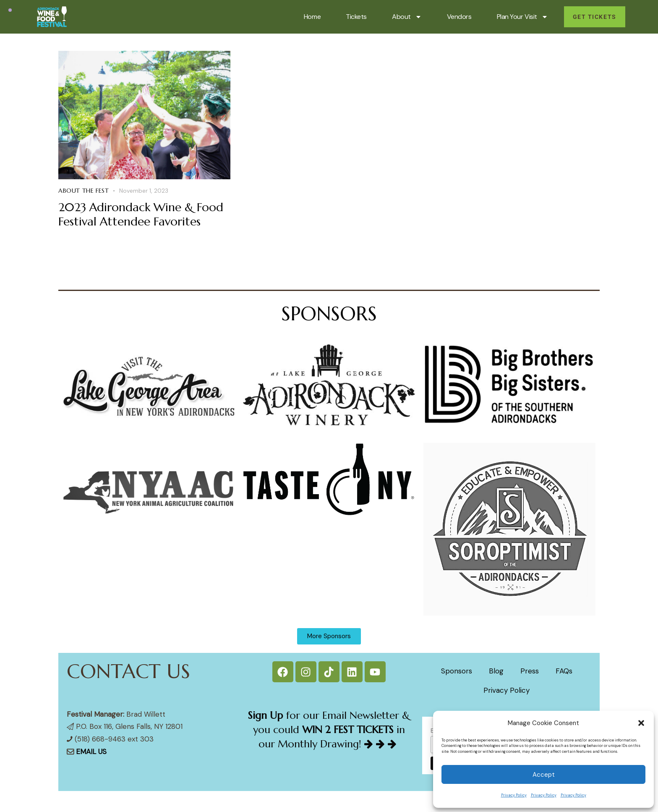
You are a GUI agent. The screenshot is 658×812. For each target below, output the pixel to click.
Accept (544, 775)
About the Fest (84, 191)
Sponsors (457, 671)
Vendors (459, 17)
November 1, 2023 (144, 191)
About (407, 17)
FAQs (564, 671)
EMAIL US (91, 752)
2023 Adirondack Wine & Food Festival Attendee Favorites (141, 215)
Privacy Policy (514, 795)
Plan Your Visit (522, 17)
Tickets (356, 17)
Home (312, 17)
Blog (496, 671)
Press (530, 671)
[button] (641, 723)
